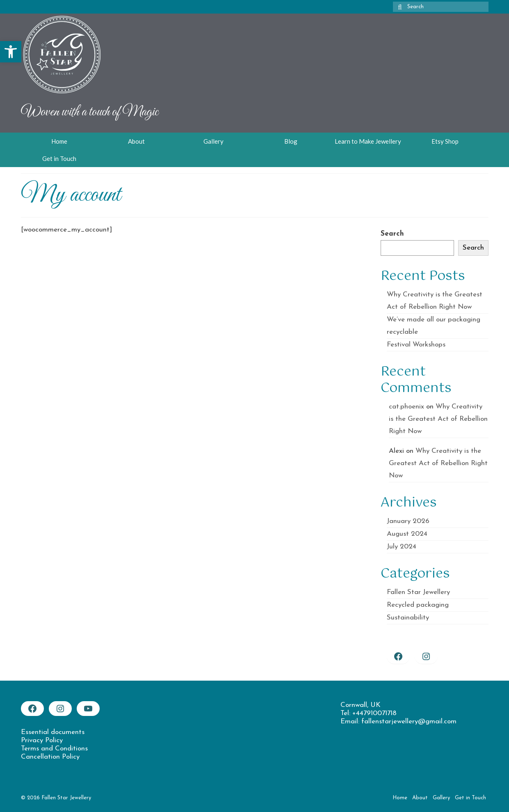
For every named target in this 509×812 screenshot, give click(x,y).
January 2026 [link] (408, 521)
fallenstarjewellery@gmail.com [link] (409, 721)
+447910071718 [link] (374, 713)
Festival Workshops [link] (416, 345)
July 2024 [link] (402, 547)
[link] (11, 52)
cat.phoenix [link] (406, 407)
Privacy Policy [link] (42, 740)
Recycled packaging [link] (418, 605)
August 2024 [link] (407, 534)
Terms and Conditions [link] (54, 749)
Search (392, 234)
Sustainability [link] (408, 618)
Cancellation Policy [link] (50, 757)
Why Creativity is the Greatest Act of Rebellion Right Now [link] (438, 419)
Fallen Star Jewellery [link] (418, 592)
